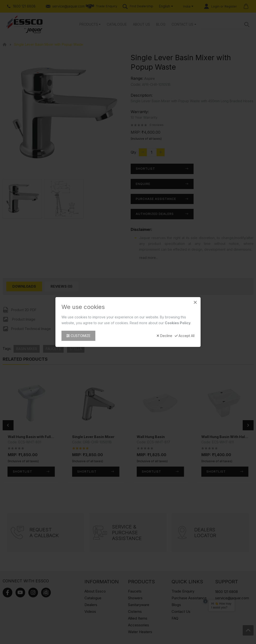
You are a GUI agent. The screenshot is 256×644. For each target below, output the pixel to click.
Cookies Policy (178, 323)
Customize (78, 336)
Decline (164, 336)
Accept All (185, 336)
